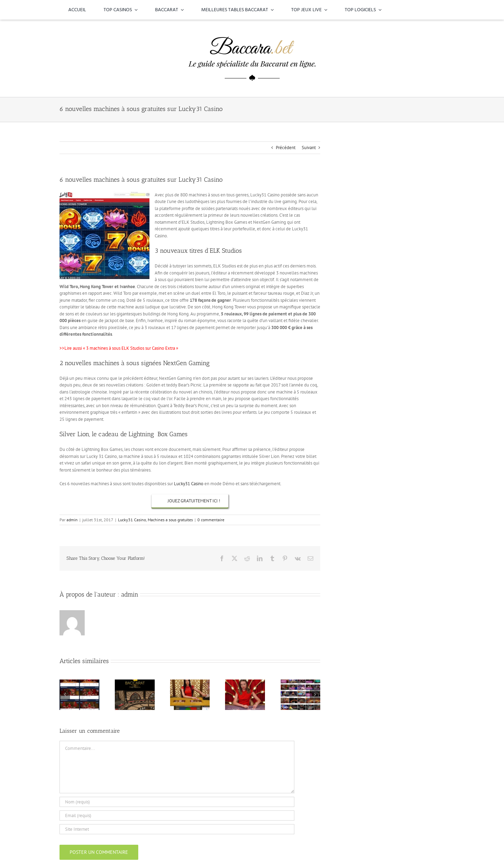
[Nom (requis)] (177, 802)
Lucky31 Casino (189, 484)
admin (72, 520)
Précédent (286, 148)
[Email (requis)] (177, 816)
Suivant (309, 148)
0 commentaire (211, 520)
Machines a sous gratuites (170, 520)
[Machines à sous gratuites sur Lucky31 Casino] (190, 501)
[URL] (177, 829)
